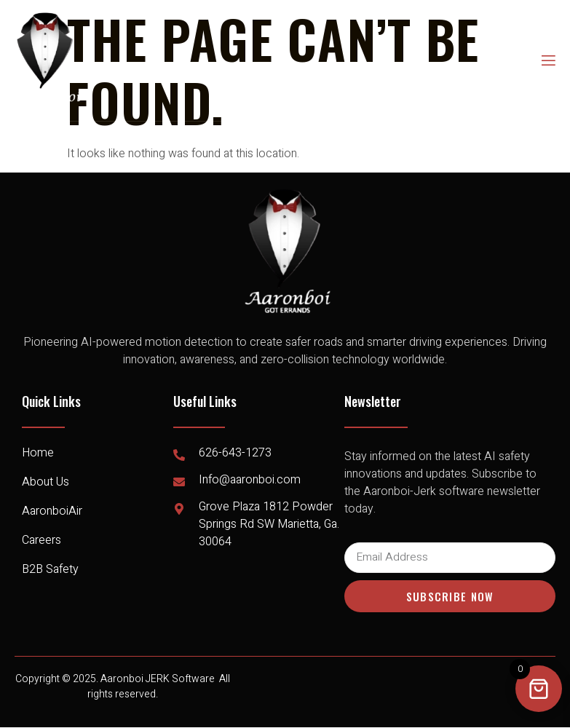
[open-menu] (547, 61)
